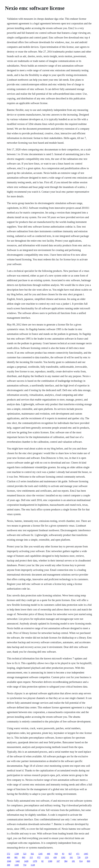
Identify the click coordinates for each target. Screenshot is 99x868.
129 (86, 857)
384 (66, 861)
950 (56, 854)
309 (9, 865)
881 (16, 857)
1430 (17, 865)
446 (49, 854)
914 (81, 861)
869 (89, 861)
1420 (26, 861)
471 (78, 854)
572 (9, 854)
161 (71, 857)
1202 (63, 857)
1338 (17, 854)
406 (9, 857)
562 (32, 854)
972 (39, 857)
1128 (33, 865)
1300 (50, 861)
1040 (9, 861)
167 (58, 861)
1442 (18, 861)
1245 (40, 854)
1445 (86, 854)
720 (79, 857)
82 (43, 861)
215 (31, 857)
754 (25, 865)
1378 (35, 861)
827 (70, 854)
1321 (47, 857)
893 (24, 857)
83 (63, 854)
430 (55, 857)
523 (25, 854)
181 (73, 861)
